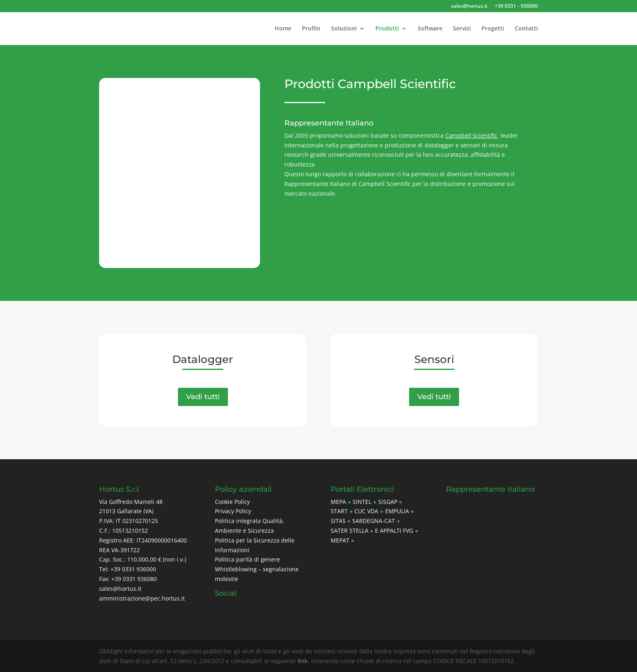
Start (339, 511)
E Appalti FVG (394, 530)
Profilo (311, 29)
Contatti (526, 29)
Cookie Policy (232, 502)
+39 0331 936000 (133, 569)
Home (283, 29)
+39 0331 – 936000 (516, 6)
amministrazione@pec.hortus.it (142, 598)
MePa (338, 502)
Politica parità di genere (247, 559)
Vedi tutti (203, 397)
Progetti (493, 29)
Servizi (462, 29)
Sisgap (388, 502)
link (303, 661)
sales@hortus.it (469, 6)
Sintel (362, 502)
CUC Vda (366, 511)
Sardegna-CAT (374, 521)
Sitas (338, 521)
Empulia (397, 511)
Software (430, 29)
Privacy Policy (233, 511)
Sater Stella (350, 530)
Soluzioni (344, 29)
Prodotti (387, 29)
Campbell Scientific (471, 135)
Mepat (340, 540)
